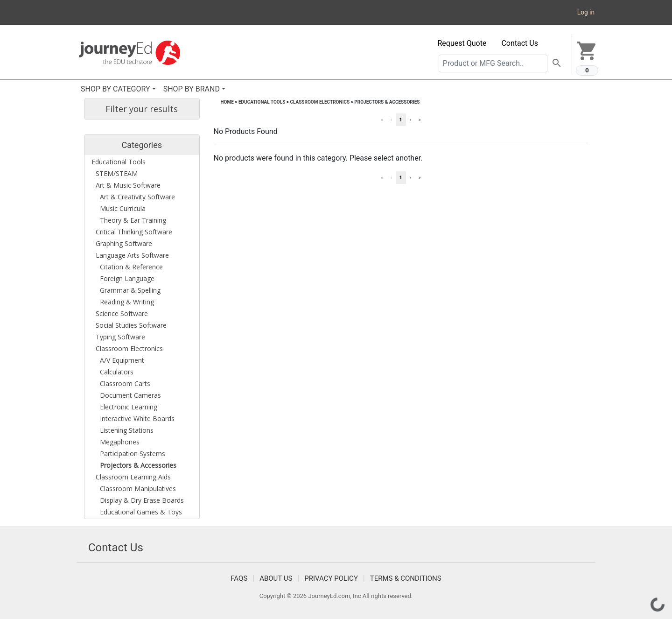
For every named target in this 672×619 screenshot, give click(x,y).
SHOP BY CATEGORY (115, 89)
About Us (276, 578)
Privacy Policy (331, 578)
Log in (586, 12)
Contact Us (520, 43)
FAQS (239, 578)
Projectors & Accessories (387, 102)
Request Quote (462, 43)
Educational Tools (262, 102)
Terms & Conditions (406, 578)
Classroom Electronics (320, 102)
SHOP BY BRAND (192, 89)
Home (227, 102)
